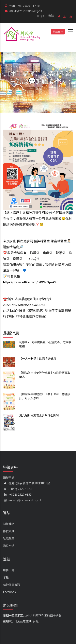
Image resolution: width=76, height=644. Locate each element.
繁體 (51, 16)
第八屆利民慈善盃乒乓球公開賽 (39, 415)
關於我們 (9, 524)
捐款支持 (58, 32)
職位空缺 (9, 546)
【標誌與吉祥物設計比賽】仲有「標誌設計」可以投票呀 (45, 396)
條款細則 (9, 531)
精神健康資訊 (12, 585)
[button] (38, 125)
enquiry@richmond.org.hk (22, 500)
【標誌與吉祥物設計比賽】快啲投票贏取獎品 (45, 375)
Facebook (10, 592)
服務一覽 (9, 570)
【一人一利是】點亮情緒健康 (38, 359)
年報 (6, 577)
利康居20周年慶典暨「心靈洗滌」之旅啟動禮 (45, 344)
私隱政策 (9, 538)
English (42, 16)
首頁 (38, 88)
